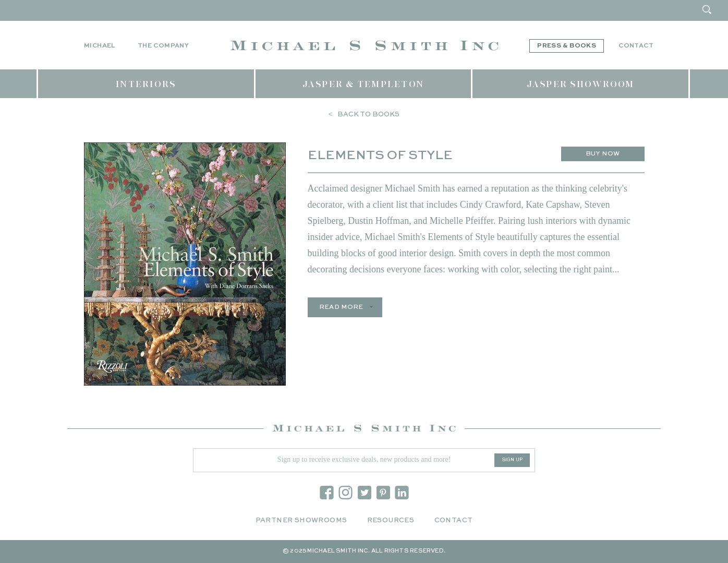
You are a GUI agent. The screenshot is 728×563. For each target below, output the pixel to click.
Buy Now (603, 154)
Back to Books (368, 115)
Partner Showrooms (301, 520)
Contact (636, 46)
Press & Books (567, 46)
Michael (100, 46)
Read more (341, 307)
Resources (391, 520)
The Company (163, 46)
